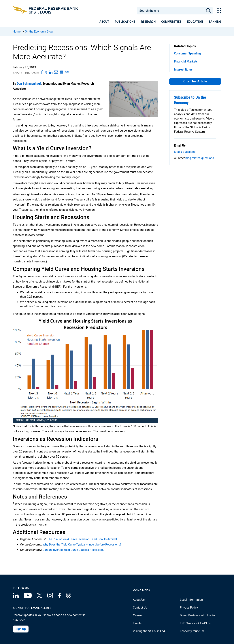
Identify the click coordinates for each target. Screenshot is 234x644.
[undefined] (70, 478)
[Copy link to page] (67, 72)
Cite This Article (195, 81)
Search (208, 11)
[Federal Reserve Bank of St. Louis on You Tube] (28, 597)
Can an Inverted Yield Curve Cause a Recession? (73, 550)
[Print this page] (61, 72)
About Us (139, 600)
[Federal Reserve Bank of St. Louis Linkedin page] (16, 597)
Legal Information (191, 600)
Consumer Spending (187, 53)
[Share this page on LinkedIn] (51, 72)
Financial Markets (186, 61)
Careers (138, 615)
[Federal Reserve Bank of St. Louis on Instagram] (50, 597)
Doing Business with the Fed (198, 615)
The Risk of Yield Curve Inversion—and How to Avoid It (82, 539)
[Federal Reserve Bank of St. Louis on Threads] (68, 597)
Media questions (185, 152)
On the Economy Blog (39, 32)
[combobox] (170, 11)
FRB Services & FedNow (195, 623)
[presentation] (104, 22)
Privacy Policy (189, 608)
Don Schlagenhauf (29, 84)
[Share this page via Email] (56, 72)
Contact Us (140, 608)
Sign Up (21, 629)
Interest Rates (183, 70)
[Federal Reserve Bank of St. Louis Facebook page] (59, 597)
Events (137, 623)
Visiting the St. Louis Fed (149, 631)
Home (17, 32)
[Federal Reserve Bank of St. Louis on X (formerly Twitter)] (39, 597)
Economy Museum (192, 631)
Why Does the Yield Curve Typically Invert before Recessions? (82, 544)
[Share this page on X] (46, 72)
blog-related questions (200, 158)
